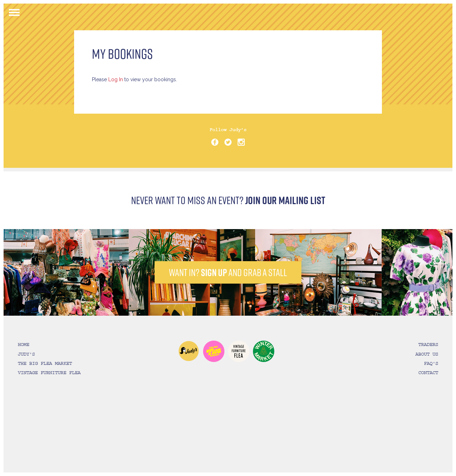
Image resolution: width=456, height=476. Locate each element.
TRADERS (428, 345)
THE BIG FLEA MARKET (45, 363)
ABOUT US (427, 354)
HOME (24, 345)
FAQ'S (431, 363)
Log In (116, 79)
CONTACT (428, 373)
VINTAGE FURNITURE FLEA (49, 373)
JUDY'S (26, 354)
